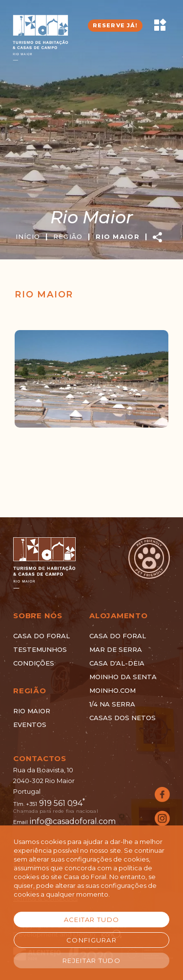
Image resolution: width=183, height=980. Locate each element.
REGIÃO (74, 236)
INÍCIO (34, 236)
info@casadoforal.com (73, 821)
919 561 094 (62, 803)
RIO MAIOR (124, 236)
